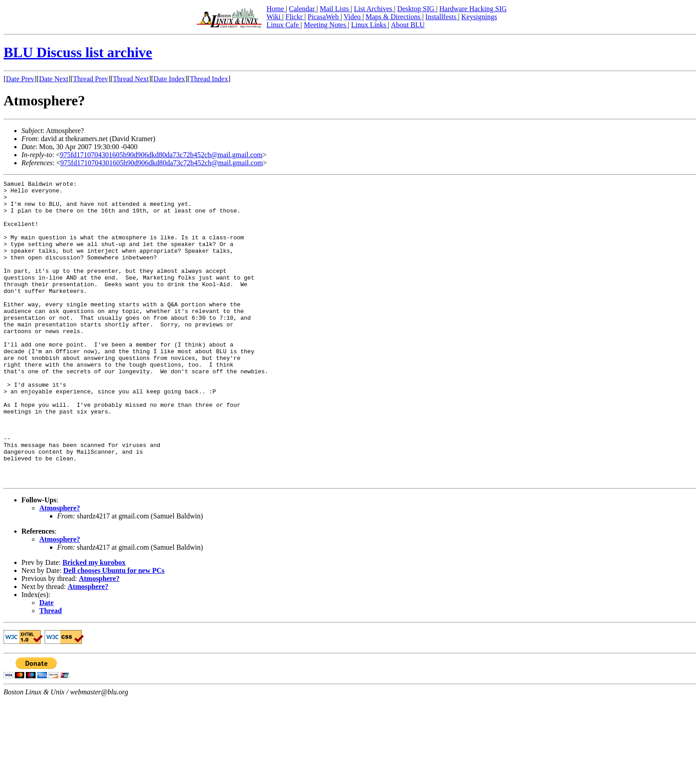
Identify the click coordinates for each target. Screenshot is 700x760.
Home (276, 9)
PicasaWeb (324, 17)
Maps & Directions (394, 17)
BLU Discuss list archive (78, 52)
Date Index (169, 79)
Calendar (303, 9)
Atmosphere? (60, 568)
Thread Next (131, 79)
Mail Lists (335, 9)
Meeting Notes (326, 25)
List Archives (374, 9)
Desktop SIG (417, 9)
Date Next (54, 79)
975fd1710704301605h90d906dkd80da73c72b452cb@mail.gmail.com (161, 155)
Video (353, 17)
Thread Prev (90, 79)
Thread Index (209, 79)
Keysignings (479, 17)
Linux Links (369, 25)
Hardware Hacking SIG (473, 9)
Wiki (274, 17)
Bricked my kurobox (94, 623)
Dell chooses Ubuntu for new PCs (114, 631)
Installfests (442, 17)
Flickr (295, 17)
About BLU (408, 25)
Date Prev (20, 79)
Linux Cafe (283, 25)
